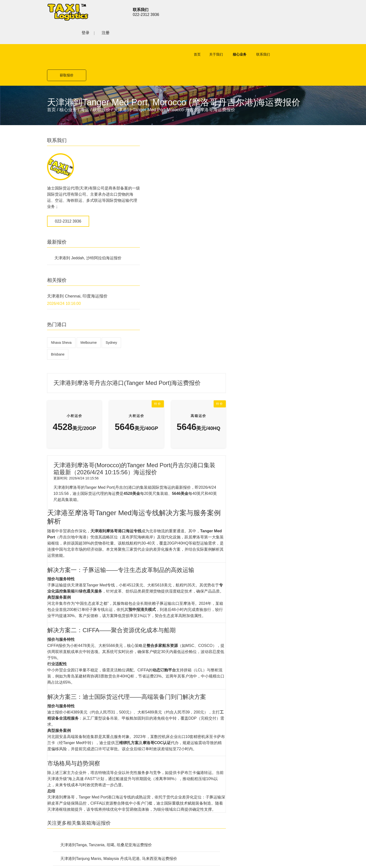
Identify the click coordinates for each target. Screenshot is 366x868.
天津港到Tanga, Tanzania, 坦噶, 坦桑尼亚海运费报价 (199, 568)
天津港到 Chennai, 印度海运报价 (77, 256)
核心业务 (233, 35)
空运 (129, 664)
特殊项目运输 (137, 698)
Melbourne (89, 302)
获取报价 (299, 35)
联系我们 (257, 35)
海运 (85, 69)
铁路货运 (133, 690)
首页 (191, 35)
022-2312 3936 (68, 181)
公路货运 (133, 681)
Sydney (111, 302)
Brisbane (58, 314)
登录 (295, 11)
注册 (315, 11)
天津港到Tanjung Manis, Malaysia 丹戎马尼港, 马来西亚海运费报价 (212, 582)
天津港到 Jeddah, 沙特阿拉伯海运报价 (88, 217)
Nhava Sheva (61, 302)
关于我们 (210, 35)
